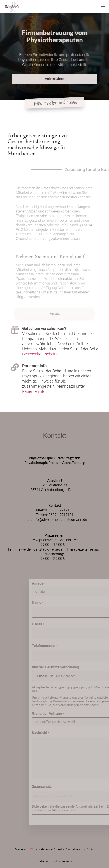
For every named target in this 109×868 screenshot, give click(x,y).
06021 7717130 (61, 510)
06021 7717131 (61, 515)
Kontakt (54, 314)
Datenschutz (46, 861)
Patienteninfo (34, 391)
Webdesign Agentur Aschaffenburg (62, 849)
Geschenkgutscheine (40, 354)
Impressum (64, 861)
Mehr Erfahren (54, 76)
